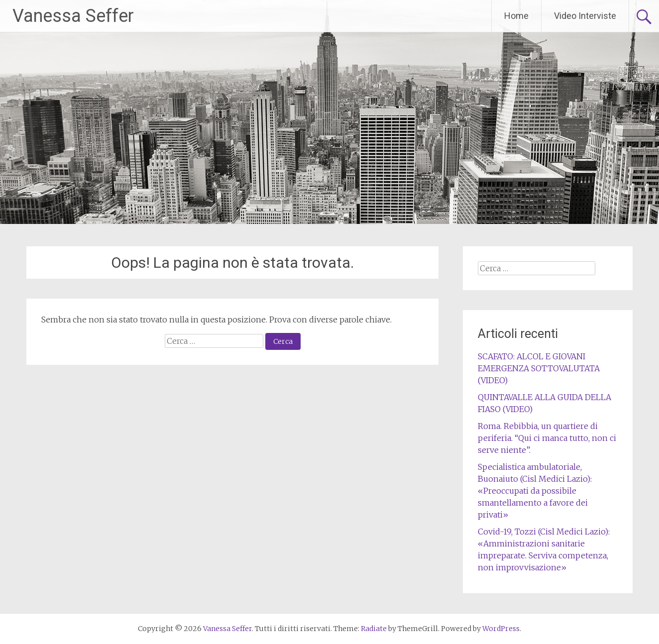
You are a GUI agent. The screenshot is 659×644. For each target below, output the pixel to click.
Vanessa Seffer (73, 16)
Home (516, 16)
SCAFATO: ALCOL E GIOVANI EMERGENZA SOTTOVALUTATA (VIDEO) (539, 368)
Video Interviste (585, 16)
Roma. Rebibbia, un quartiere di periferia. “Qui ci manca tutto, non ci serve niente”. (547, 438)
